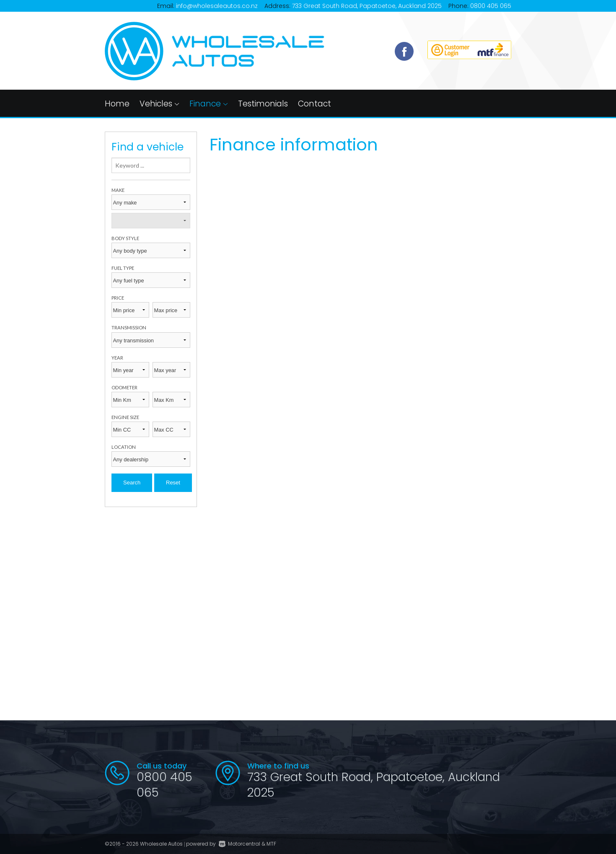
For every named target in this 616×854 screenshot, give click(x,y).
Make (118, 190)
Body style (125, 238)
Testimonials (263, 104)
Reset (173, 483)
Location (124, 447)
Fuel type (123, 268)
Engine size (125, 417)
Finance (209, 104)
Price (118, 298)
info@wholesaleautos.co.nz (217, 6)
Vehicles (159, 104)
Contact (314, 104)
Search (132, 483)
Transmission (129, 327)
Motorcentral (239, 844)
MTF (271, 844)
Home (117, 104)
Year (117, 358)
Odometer (124, 387)
